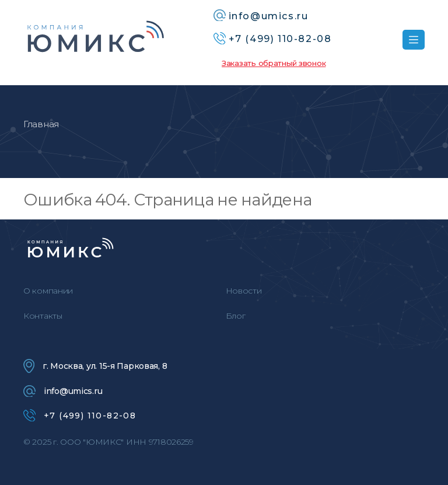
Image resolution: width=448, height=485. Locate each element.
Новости (244, 291)
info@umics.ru (63, 391)
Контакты (43, 316)
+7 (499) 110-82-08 (80, 415)
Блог (236, 316)
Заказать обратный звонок (274, 63)
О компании (48, 291)
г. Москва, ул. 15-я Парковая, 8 (95, 366)
